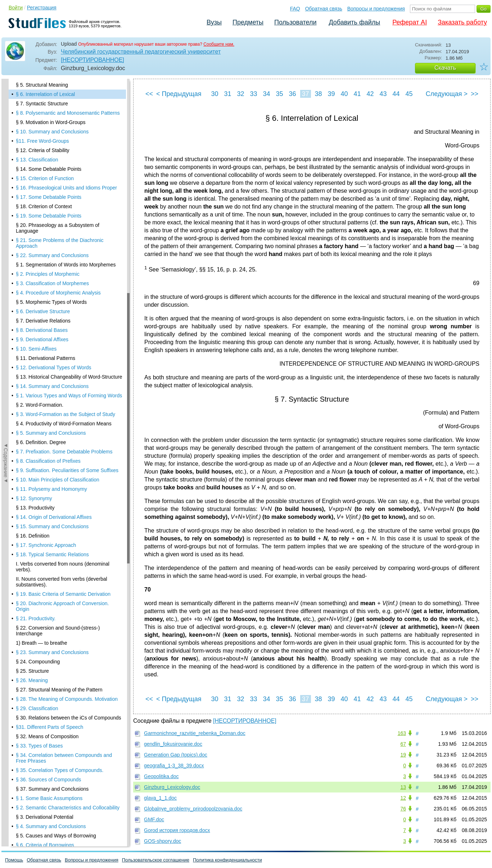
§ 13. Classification (37, 160)
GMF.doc (154, 819)
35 (279, 94)
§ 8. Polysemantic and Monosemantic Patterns (68, 113)
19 (403, 755)
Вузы (214, 22)
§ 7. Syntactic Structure (42, 104)
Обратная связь (324, 9)
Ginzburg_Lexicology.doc (172, 787)
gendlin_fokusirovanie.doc (173, 744)
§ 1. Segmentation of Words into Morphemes (66, 265)
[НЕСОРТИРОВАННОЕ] (92, 60)
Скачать (445, 68)
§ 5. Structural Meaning (42, 85)
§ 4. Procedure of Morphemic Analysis (58, 293)
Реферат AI (410, 22)
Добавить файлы (354, 22)
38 (318, 94)
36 (292, 94)
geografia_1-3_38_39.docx (174, 766)
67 (403, 744)
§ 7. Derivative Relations (43, 321)
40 (344, 94)
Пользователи (295, 22)
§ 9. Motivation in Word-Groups (51, 122)
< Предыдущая (179, 94)
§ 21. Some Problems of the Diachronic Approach (60, 243)
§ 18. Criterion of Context (44, 206)
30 (215, 94)
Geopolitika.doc (161, 776)
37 (305, 94)
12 (403, 798)
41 (357, 94)
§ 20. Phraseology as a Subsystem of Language (58, 228)
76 (403, 809)
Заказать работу (462, 22)
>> (475, 94)
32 (240, 94)
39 (331, 94)
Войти (16, 8)
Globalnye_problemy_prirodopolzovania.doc (193, 809)
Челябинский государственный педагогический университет (141, 52)
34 (266, 94)
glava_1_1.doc (160, 798)
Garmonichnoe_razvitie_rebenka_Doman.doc (195, 733)
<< (149, 94)
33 (253, 94)
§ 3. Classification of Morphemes (52, 283)
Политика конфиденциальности (227, 860)
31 (227, 94)
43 (383, 94)
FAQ (295, 9)
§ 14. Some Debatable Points (49, 169)
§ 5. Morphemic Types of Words (51, 302)
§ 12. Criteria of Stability (43, 150)
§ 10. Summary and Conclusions (52, 132)
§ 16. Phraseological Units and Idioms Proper (66, 188)
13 (403, 787)
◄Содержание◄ (6, 205)
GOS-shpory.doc (163, 841)
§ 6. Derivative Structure (43, 311)
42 (370, 94)
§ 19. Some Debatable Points (49, 216)
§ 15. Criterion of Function (45, 178)
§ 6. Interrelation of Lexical (45, 94)
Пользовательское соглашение (156, 860)
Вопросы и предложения (376, 9)
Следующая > (447, 94)
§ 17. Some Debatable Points (49, 197)
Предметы (248, 22)
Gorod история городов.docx (177, 830)
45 (409, 94)
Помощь (14, 860)
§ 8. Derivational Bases (42, 330)
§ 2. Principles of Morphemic (48, 274)
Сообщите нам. (219, 44)
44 (396, 94)
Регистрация (42, 8)
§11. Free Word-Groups (42, 141)
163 (402, 733)
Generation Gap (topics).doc (176, 755)
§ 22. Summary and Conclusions (52, 255)
